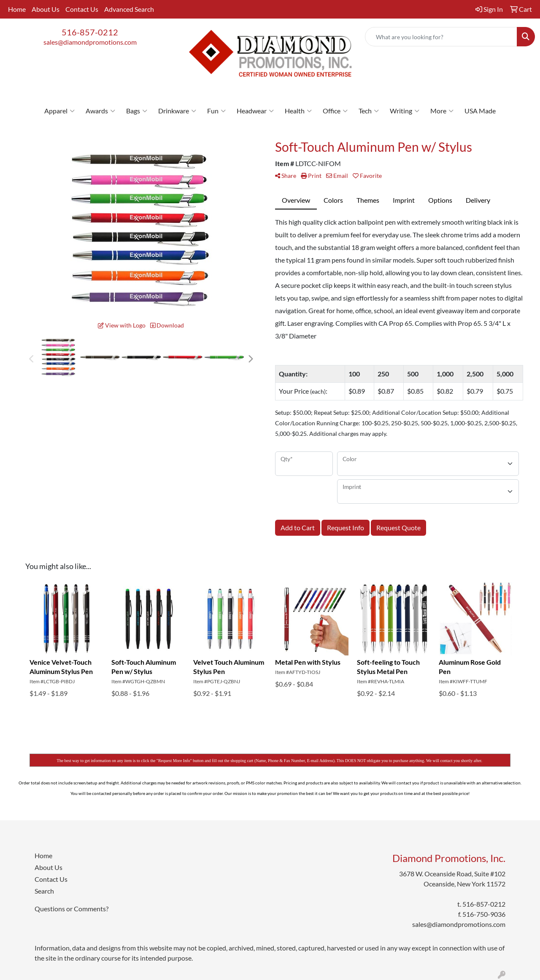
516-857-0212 (90, 32)
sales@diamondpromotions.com (90, 42)
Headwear (255, 111)
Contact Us (82, 9)
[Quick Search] (441, 37)
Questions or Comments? (72, 909)
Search (44, 891)
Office (335, 111)
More (442, 111)
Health (298, 111)
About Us (46, 9)
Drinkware (177, 111)
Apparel (59, 111)
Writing (405, 111)
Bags (137, 111)
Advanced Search (129, 9)
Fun (216, 111)
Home (17, 9)
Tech (369, 111)
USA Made (480, 111)
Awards (100, 111)
